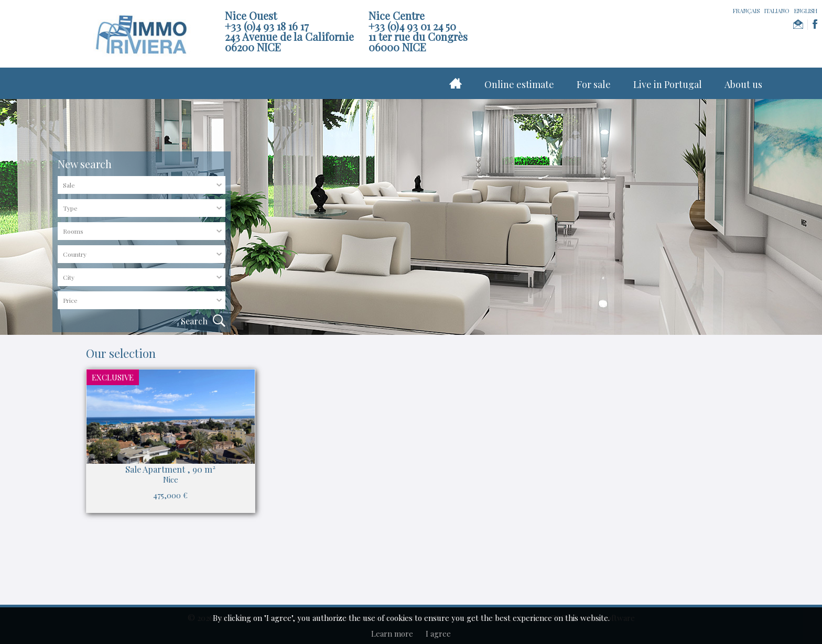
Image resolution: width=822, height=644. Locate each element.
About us (743, 84)
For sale (594, 84)
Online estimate (519, 84)
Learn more (392, 634)
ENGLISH (806, 11)
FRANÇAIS (746, 11)
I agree (438, 634)
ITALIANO (777, 11)
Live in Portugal (668, 84)
